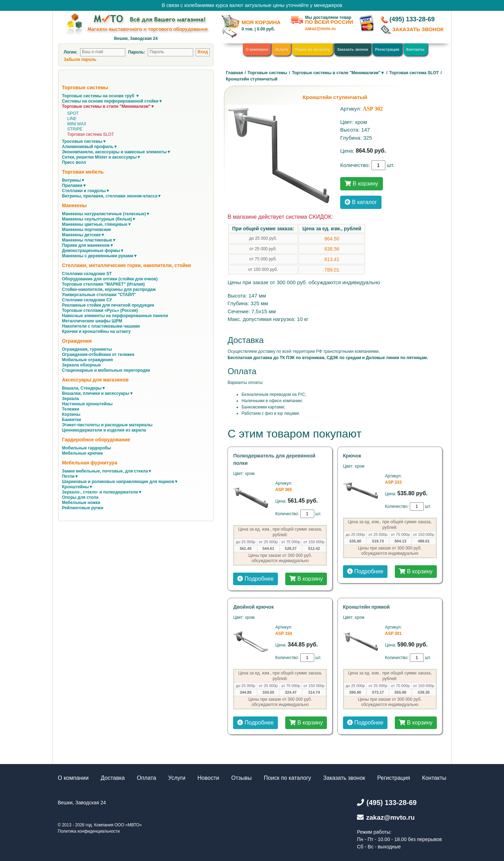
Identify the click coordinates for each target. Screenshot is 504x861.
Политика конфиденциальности (89, 831)
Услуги (282, 49)
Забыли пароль (80, 59)
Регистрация (387, 49)
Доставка (113, 778)
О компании (257, 49)
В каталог (361, 202)
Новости (208, 778)
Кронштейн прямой (366, 607)
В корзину (361, 184)
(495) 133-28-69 (412, 19)
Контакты (415, 49)
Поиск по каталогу (313, 49)
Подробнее (255, 579)
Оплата (146, 778)
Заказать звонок (353, 49)
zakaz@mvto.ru (320, 29)
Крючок (352, 456)
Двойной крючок (253, 607)
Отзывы (242, 778)
